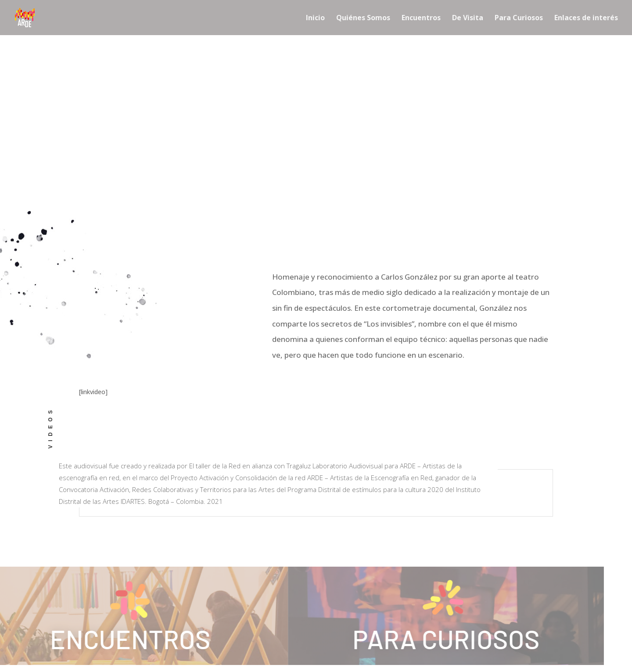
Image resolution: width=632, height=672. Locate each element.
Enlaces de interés (586, 18)
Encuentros (421, 18)
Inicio (315, 18)
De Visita (468, 18)
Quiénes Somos (363, 18)
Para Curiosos (519, 18)
